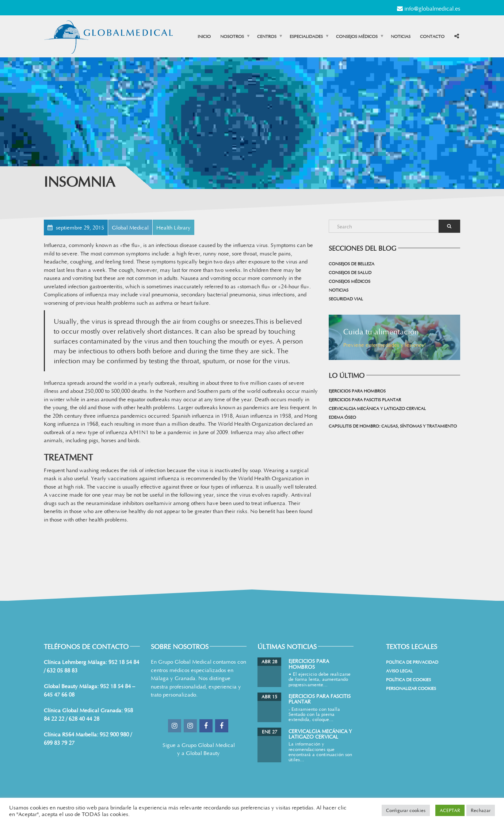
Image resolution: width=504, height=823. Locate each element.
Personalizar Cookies (411, 688)
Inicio (204, 36)
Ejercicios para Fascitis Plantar (365, 399)
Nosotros (232, 36)
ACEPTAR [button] (450, 810)
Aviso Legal (399, 671)
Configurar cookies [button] (406, 810)
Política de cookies (408, 679)
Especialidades (306, 36)
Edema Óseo (342, 417)
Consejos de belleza (352, 263)
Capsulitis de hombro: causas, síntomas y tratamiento (393, 426)
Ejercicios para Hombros (357, 391)
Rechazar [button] (481, 810)
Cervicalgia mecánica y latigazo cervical (377, 408)
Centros (267, 36)
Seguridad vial (346, 299)
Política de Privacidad (412, 662)
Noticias (401, 36)
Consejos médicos (357, 36)
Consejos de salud (350, 272)
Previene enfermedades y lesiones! (385, 345)
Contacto (432, 36)
